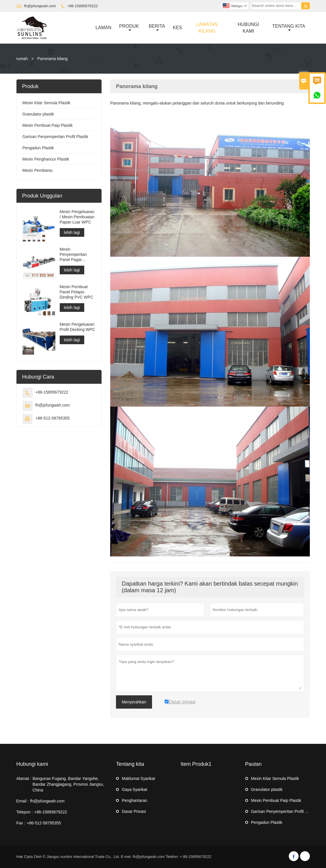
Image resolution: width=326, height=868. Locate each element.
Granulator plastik (38, 114)
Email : (23, 801)
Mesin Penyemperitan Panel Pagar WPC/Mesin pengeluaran (73, 255)
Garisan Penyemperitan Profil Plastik (55, 137)
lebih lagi (72, 232)
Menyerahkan (134, 702)
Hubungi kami (32, 764)
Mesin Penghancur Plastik (46, 159)
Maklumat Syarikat (138, 778)
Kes (177, 28)
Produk (129, 28)
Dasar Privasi (134, 811)
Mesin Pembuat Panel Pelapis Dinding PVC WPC (77, 292)
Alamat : (24, 778)
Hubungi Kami (248, 28)
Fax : (21, 823)
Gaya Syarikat (134, 789)
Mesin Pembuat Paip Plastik (48, 125)
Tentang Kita (289, 28)
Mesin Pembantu (38, 170)
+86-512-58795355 (53, 418)
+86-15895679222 (83, 6)
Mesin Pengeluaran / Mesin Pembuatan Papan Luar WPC (77, 217)
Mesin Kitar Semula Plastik (47, 103)
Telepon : (25, 812)
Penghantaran (134, 800)
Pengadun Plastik (38, 148)
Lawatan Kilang (207, 28)
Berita (157, 28)
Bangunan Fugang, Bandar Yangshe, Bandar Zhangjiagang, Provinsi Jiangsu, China (68, 784)
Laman (103, 28)
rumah (22, 59)
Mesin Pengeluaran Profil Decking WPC (77, 327)
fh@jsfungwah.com (40, 6)
